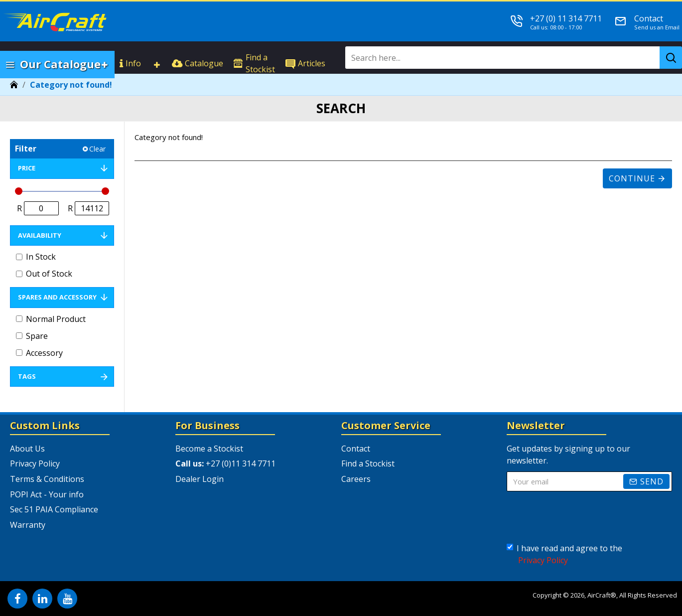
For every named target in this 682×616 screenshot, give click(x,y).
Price (27, 168)
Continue (632, 178)
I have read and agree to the (564, 554)
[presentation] (584, 517)
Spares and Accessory (57, 297)
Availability (40, 235)
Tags (27, 376)
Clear (97, 149)
